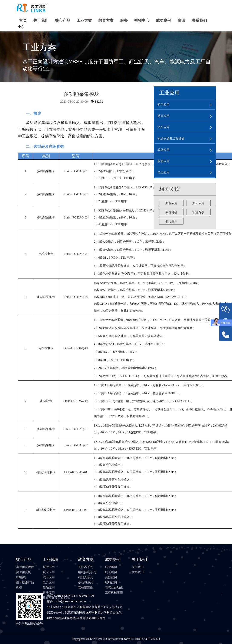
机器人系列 (86, 577)
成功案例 (163, 20)
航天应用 (198, 203)
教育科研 (171, 212)
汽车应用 (49, 577)
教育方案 (106, 20)
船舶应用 (49, 587)
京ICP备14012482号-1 (148, 639)
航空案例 (111, 567)
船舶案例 (111, 582)
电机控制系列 (87, 572)
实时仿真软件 (25, 567)
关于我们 (41, 20)
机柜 (19, 587)
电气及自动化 (114, 587)
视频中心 (142, 20)
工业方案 (84, 20)
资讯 (181, 20)
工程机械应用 (114, 593)
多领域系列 (86, 582)
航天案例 (111, 572)
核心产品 (63, 20)
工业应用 (169, 93)
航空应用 (171, 203)
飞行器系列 (86, 567)
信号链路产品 (25, 582)
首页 (23, 20)
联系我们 (199, 20)
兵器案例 (111, 577)
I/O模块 (21, 577)
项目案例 (198, 212)
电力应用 (49, 582)
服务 (124, 20)
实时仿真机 (23, 572)
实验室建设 (86, 587)
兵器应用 (49, 593)
